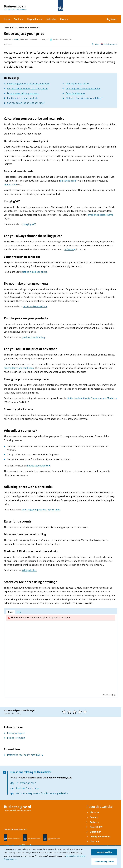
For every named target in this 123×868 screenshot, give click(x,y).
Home (6, 28)
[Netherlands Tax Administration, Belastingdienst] (32, 838)
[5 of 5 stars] (86, 712)
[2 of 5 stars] (70, 712)
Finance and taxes (19, 28)
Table (19, 612)
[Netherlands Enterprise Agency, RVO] (12, 838)
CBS (110, 695)
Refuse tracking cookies (104, 861)
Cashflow (34, 28)
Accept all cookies (104, 852)
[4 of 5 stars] (80, 712)
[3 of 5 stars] (75, 712)
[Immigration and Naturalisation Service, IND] (52, 838)
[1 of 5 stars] (65, 712)
